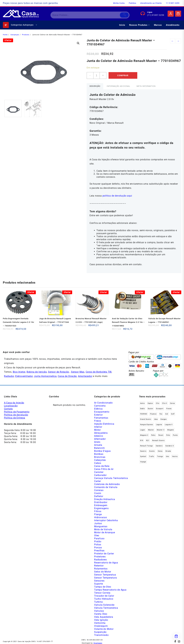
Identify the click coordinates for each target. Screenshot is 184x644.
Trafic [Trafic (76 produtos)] (152, 456)
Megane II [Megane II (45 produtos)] (144, 435)
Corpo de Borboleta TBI (99, 372)
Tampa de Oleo (103, 587)
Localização (11, 406)
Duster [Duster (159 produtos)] (151, 409)
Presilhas (99, 551)
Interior (98, 427)
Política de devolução (16, 415)
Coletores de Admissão (107, 484)
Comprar (123, 75)
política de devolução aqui (117, 196)
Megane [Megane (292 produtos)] (171, 430)
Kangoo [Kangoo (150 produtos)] (164, 419)
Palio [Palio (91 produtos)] (153, 435)
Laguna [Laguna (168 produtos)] (159, 425)
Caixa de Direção (67, 376)
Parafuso (99, 538)
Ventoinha (100, 623)
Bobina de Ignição (37, 372)
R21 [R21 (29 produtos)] (148, 441)
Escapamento (102, 412)
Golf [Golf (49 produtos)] (173, 414)
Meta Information (146, 86)
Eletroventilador (24, 376)
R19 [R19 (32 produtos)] (142, 441)
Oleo (97, 535)
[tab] (95, 86)
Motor (97, 430)
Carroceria (100, 406)
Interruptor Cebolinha (106, 520)
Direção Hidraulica (105, 499)
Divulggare (98, 643)
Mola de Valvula (103, 529)
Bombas (99, 454)
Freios (98, 421)
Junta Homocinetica (45, 376)
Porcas (98, 548)
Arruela (98, 445)
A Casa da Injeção (14, 403)
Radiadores (100, 560)
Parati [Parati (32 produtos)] (161, 435)
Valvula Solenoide (104, 605)
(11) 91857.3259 (156, 15)
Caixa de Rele (102, 466)
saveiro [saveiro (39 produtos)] (143, 451)
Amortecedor (85, 376)
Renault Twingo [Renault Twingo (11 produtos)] (146, 446)
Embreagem (101, 505)
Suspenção (100, 632)
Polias (98, 545)
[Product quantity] (97, 75)
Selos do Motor (103, 572)
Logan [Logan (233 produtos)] (143, 430)
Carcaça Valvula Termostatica (111, 478)
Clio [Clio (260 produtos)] (158, 403)
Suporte (99, 584)
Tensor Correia (102, 593)
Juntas (98, 523)
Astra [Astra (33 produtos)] (142, 403)
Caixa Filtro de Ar (104, 469)
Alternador (100, 439)
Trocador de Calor (104, 596)
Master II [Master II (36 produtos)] (161, 430)
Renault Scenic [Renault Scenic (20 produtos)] (158, 441)
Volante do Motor (104, 629)
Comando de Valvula (106, 487)
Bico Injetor (19, 372)
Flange (98, 514)
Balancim (99, 448)
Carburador (100, 475)
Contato (8, 409)
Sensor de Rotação (59, 372)
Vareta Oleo (101, 614)
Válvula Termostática (106, 608)
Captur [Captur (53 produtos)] (150, 403)
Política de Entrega (15, 418)
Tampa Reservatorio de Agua (110, 590)
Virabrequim (101, 626)
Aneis (97, 442)
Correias (99, 490)
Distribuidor (101, 502)
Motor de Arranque (105, 532)
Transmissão (101, 635)
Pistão (98, 542)
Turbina (98, 602)
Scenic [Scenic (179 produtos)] (152, 451)
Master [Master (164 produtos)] (151, 430)
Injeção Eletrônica (104, 424)
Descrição (95, 86)
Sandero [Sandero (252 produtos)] (159, 446)
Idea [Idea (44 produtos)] (156, 419)
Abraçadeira (101, 433)
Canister (99, 472)
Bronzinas (100, 457)
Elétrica (98, 409)
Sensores (99, 581)
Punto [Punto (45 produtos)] (175, 435)
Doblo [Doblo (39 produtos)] (142, 409)
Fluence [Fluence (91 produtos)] (153, 414)
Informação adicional (118, 86)
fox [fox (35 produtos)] (161, 414)
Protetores (100, 557)
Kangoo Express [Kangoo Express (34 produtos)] (147, 425)
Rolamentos (101, 569)
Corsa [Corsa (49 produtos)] (172, 403)
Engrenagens (101, 508)
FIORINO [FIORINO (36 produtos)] (144, 414)
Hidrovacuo (101, 517)
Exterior (98, 415)
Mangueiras (101, 526)
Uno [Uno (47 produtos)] (168, 456)
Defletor (99, 496)
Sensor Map (78, 372)
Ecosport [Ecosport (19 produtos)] (160, 409)
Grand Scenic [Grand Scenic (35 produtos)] (146, 419)
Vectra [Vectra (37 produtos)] (175, 456)
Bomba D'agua (102, 451)
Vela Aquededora (104, 617)
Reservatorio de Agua (106, 563)
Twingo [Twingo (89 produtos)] (160, 456)
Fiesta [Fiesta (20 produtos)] (169, 409)
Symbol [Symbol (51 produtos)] (143, 456)
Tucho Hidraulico (104, 599)
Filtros (98, 511)
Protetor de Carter (104, 554)
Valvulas (99, 611)
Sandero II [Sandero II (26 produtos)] (170, 446)
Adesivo (99, 436)
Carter (98, 481)
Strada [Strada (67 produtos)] (168, 451)
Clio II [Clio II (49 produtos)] (165, 403)
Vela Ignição (101, 620)
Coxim (98, 493)
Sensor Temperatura (105, 578)
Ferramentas (101, 418)
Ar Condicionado (103, 403)
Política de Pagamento (17, 412)
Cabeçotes (100, 460)
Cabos (98, 463)
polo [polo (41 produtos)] (168, 435)
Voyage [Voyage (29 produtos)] (143, 462)
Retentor (99, 566)
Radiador (9, 376)
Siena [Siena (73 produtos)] (160, 451)
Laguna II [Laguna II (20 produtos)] (169, 425)
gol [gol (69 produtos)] (167, 414)
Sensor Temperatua (105, 575)
